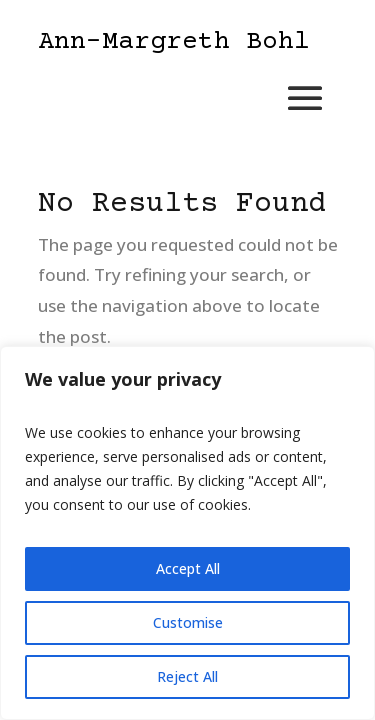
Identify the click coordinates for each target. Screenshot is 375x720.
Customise (188, 622)
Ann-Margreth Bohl (174, 42)
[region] (187, 533)
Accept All (188, 568)
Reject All (187, 676)
